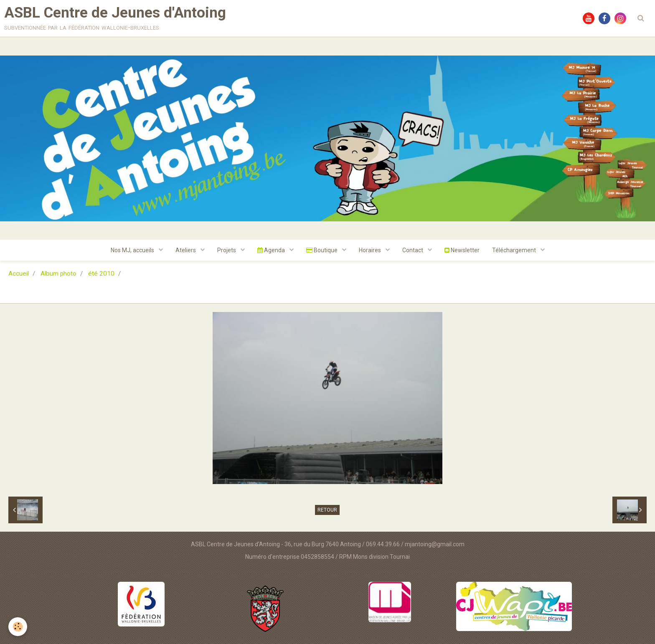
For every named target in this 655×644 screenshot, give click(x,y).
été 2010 (101, 274)
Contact (413, 250)
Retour (327, 510)
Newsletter (462, 250)
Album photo (58, 274)
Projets (227, 250)
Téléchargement (515, 250)
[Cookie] (18, 627)
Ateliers (186, 250)
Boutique (322, 250)
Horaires (371, 250)
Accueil (19, 274)
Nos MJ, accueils (133, 250)
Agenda (272, 250)
